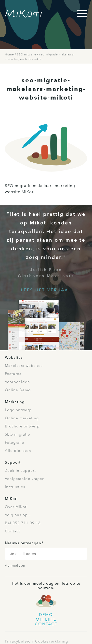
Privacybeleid (18, 641)
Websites (14, 357)
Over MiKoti (16, 507)
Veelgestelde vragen (25, 479)
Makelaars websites (24, 366)
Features (13, 374)
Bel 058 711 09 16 (23, 523)
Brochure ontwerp (22, 426)
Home (10, 54)
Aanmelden (15, 566)
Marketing (15, 402)
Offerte (46, 619)
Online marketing (22, 418)
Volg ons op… (18, 515)
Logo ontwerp (18, 410)
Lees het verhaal (46, 290)
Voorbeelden (17, 382)
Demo (46, 615)
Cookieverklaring (52, 641)
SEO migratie (27, 54)
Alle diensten (18, 451)
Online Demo (18, 390)
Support (13, 462)
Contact (13, 531)
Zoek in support (20, 471)
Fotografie (15, 442)
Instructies (15, 487)
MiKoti (11, 499)
